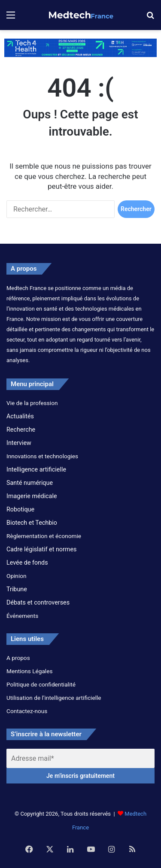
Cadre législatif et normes (41, 549)
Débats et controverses (38, 602)
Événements (22, 616)
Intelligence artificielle (36, 469)
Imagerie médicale (32, 496)
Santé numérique (30, 483)
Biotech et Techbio (32, 523)
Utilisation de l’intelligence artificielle (54, 698)
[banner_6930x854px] (80, 47)
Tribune (17, 589)
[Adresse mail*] (80, 758)
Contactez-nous (27, 711)
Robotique (20, 509)
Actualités (20, 416)
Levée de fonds (27, 563)
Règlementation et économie (44, 536)
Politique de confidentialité (41, 684)
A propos (18, 658)
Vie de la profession (32, 403)
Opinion (17, 576)
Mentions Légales (29, 671)
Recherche (21, 429)
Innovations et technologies (42, 456)
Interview (19, 443)
